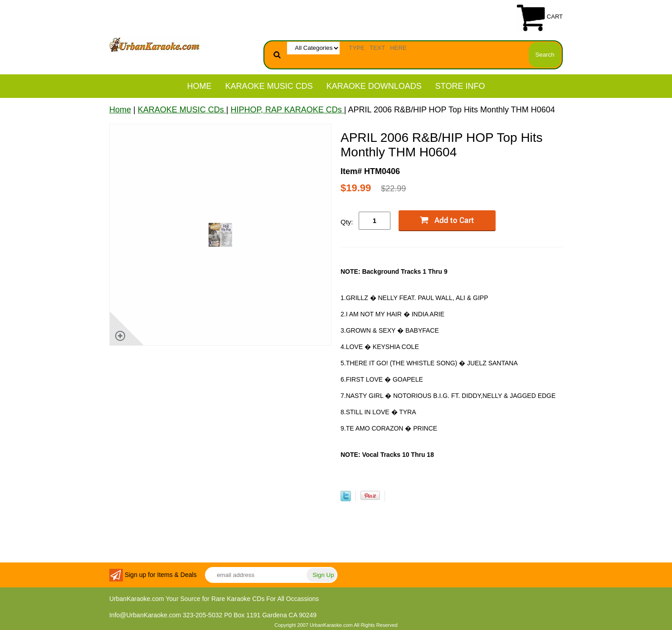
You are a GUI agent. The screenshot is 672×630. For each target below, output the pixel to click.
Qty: (347, 222)
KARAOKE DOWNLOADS (374, 86)
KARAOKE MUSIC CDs (269, 86)
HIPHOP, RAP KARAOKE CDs (287, 110)
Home (200, 86)
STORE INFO (460, 86)
